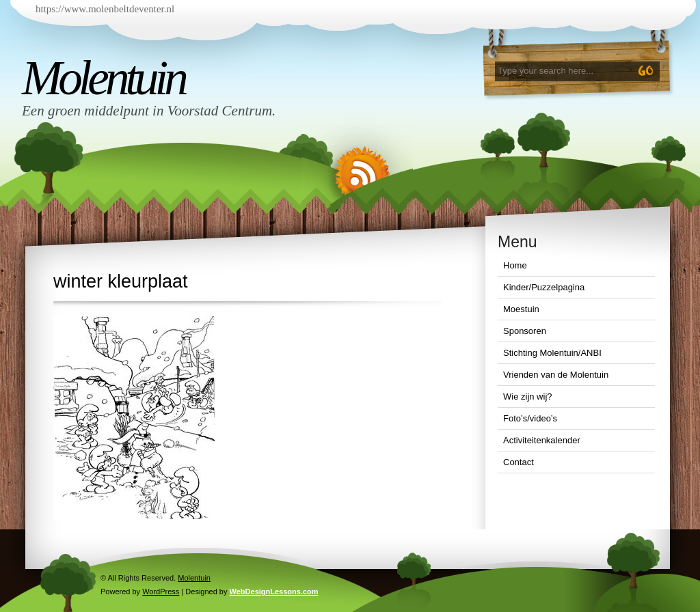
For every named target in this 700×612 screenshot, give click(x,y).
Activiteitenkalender (542, 440)
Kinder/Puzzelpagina (544, 287)
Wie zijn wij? (528, 397)
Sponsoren (525, 331)
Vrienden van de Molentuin (556, 375)
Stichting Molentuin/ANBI (552, 353)
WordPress (161, 592)
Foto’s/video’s (530, 418)
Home (515, 265)
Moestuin (521, 309)
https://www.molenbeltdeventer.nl (105, 9)
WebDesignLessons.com (274, 592)
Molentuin (103, 78)
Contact (519, 462)
